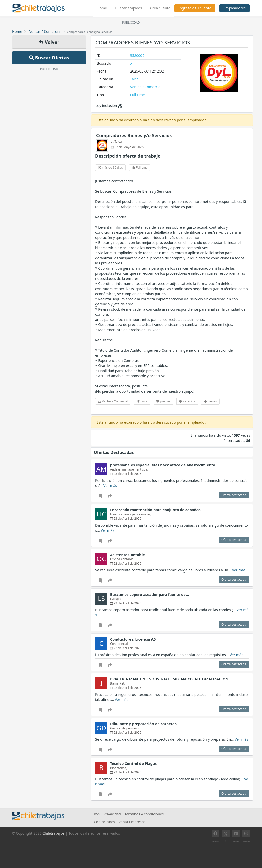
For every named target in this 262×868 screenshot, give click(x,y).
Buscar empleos (129, 8)
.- (131, 63)
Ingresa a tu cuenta (195, 8)
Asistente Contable (127, 555)
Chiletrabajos (53, 833)
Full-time (137, 95)
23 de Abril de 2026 (126, 474)
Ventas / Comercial (45, 31)
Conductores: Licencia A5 (133, 639)
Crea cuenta (160, 8)
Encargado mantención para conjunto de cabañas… (157, 510)
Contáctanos (104, 822)
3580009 (137, 55)
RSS (97, 814)
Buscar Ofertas (49, 58)
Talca (134, 79)
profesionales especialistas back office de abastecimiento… (164, 465)
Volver (49, 42)
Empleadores (234, 8)
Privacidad (112, 814)
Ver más (110, 486)
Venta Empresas (132, 822)
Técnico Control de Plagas (133, 764)
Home (104, 7)
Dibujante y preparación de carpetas (143, 724)
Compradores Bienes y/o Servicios (134, 135)
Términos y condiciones (144, 814)
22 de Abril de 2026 (126, 563)
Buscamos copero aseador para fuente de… (149, 594)
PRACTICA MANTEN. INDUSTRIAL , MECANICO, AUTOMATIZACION (169, 679)
